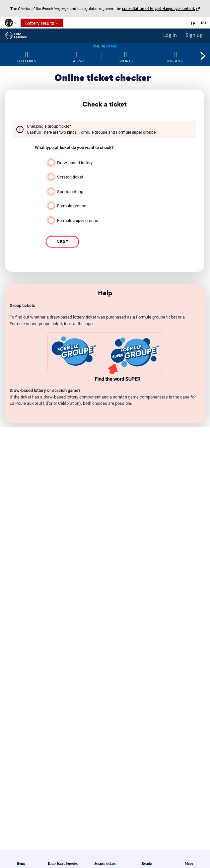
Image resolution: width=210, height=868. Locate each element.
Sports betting (70, 192)
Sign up (194, 35)
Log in (170, 35)
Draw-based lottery (75, 163)
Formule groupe (72, 206)
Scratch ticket (70, 177)
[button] (10, 24)
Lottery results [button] (37, 24)
